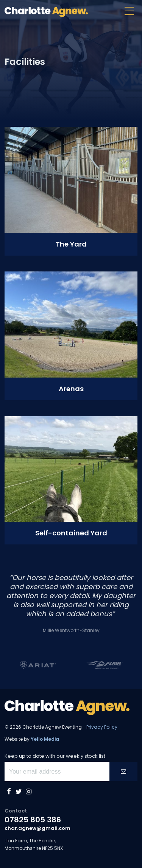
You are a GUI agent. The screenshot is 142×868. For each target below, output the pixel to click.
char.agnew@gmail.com (37, 828)
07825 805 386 (33, 820)
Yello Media (45, 739)
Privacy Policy (102, 727)
